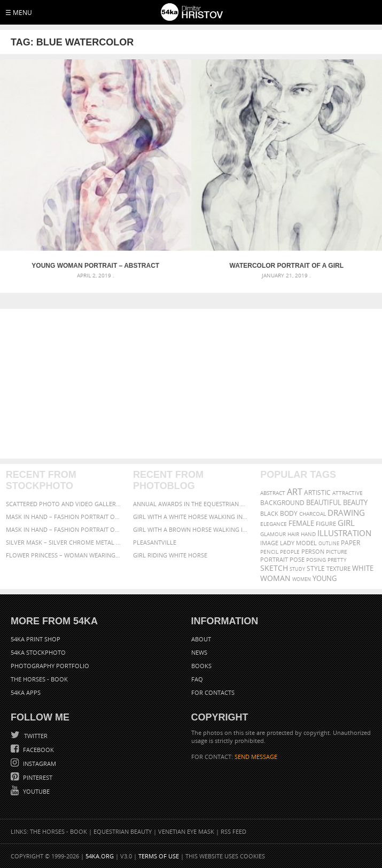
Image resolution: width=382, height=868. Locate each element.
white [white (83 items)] (363, 568)
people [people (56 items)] (290, 552)
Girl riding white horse (170, 555)
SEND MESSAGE (256, 757)
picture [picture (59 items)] (337, 552)
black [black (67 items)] (269, 513)
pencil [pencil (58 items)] (269, 552)
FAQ (197, 679)
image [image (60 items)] (269, 543)
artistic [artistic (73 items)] (317, 493)
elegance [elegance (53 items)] (274, 524)
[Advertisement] (191, 384)
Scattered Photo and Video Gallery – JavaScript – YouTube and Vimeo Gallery (64, 504)
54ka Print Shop (36, 639)
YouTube (36, 791)
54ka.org (100, 856)
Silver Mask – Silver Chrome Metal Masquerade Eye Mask (64, 542)
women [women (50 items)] (302, 579)
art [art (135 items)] (295, 492)
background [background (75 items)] (282, 502)
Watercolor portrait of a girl (286, 266)
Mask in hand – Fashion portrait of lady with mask (64, 529)
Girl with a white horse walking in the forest (191, 517)
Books (201, 666)
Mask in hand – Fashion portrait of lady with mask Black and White (64, 517)
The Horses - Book (39, 679)
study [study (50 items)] (297, 569)
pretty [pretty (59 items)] (337, 560)
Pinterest (37, 777)
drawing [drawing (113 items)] (346, 513)
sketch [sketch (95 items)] (274, 568)
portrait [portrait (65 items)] (274, 559)
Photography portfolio (50, 666)
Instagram (39, 764)
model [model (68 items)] (306, 543)
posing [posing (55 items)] (316, 560)
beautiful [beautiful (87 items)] (324, 502)
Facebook (38, 750)
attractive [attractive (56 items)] (348, 493)
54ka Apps (26, 692)
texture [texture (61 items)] (338, 569)
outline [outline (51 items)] (329, 543)
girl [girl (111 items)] (346, 523)
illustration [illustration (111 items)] (344, 533)
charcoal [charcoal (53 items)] (313, 514)
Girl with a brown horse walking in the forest (191, 529)
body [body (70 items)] (289, 513)
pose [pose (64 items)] (297, 560)
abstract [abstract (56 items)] (273, 493)
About (201, 639)
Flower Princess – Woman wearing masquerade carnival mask (64, 555)
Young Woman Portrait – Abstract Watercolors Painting (95, 266)
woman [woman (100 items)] (275, 578)
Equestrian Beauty (123, 831)
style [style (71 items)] (316, 568)
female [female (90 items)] (301, 523)
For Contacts (213, 692)
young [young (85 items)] (325, 579)
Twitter (35, 736)
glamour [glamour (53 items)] (273, 534)
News (199, 652)
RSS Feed (233, 831)
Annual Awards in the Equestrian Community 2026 (191, 504)
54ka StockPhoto (38, 652)
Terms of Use (159, 856)
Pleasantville (155, 542)
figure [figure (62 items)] (326, 524)
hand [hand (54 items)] (308, 534)
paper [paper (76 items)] (350, 543)
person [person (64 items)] (313, 552)
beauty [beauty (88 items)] (355, 502)
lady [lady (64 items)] (287, 543)
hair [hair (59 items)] (293, 534)
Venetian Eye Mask (186, 831)
